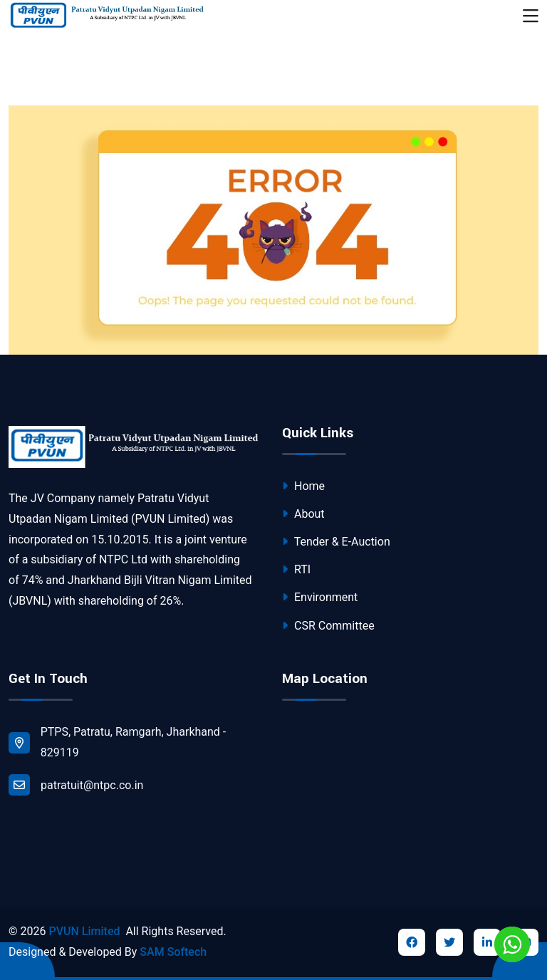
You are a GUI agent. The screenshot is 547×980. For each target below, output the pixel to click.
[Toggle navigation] (531, 16)
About (303, 514)
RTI (296, 569)
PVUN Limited (84, 931)
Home (303, 486)
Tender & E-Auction (336, 542)
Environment (320, 597)
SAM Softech (173, 952)
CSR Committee (328, 626)
